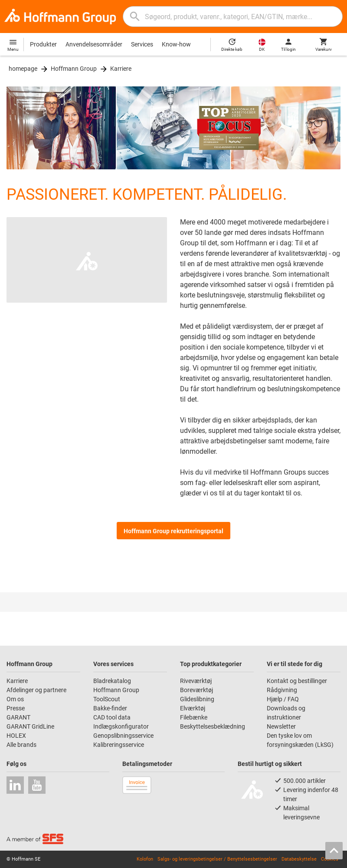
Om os (15, 699)
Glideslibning (197, 699)
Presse (16, 708)
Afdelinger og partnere (36, 690)
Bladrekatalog (112, 681)
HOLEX (16, 736)
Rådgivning (282, 690)
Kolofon (145, 859)
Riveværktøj (196, 681)
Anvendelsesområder (94, 44)
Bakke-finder (110, 708)
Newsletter (281, 726)
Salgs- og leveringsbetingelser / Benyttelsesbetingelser (217, 859)
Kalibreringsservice (119, 745)
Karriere (121, 69)
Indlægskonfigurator (121, 726)
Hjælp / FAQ (283, 699)
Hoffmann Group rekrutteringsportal (173, 531)
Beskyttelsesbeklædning (213, 726)
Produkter (43, 44)
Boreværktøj (196, 690)
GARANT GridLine (30, 726)
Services (142, 44)
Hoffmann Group (74, 69)
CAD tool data (112, 717)
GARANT (18, 717)
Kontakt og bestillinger (297, 681)
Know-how (176, 44)
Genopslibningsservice (123, 736)
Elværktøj (193, 708)
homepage (23, 69)
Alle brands (21, 745)
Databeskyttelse (299, 859)
